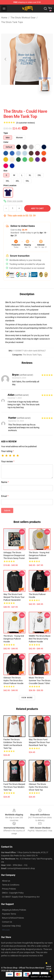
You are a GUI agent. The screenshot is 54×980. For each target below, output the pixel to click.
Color (6, 142)
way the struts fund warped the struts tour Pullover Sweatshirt (14, 597)
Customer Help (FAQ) (11, 926)
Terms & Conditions (11, 885)
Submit (7, 510)
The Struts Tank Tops (12, 22)
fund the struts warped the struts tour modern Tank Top (14, 787)
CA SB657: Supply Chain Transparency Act (21, 897)
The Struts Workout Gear (23, 18)
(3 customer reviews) (25, 123)
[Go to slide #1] (20, 100)
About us (6, 881)
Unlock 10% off (49, 968)
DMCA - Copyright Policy (13, 893)
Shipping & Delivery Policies (14, 910)
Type (6, 133)
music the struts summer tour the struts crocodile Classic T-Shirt (40, 681)
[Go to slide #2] (35, 100)
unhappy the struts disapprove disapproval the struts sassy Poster (14, 555)
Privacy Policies (9, 889)
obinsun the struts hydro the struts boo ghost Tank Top (38, 787)
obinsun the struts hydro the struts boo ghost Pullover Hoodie (13, 681)
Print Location (10, 185)
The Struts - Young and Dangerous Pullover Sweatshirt (39, 555)
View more (27, 698)
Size (5, 171)
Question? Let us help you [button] (41, 977)
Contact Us (7, 922)
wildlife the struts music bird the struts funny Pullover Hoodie (40, 639)
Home (4, 18)
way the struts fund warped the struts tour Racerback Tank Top (39, 742)
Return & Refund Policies (13, 918)
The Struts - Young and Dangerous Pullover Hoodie (14, 639)
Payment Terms (9, 914)
